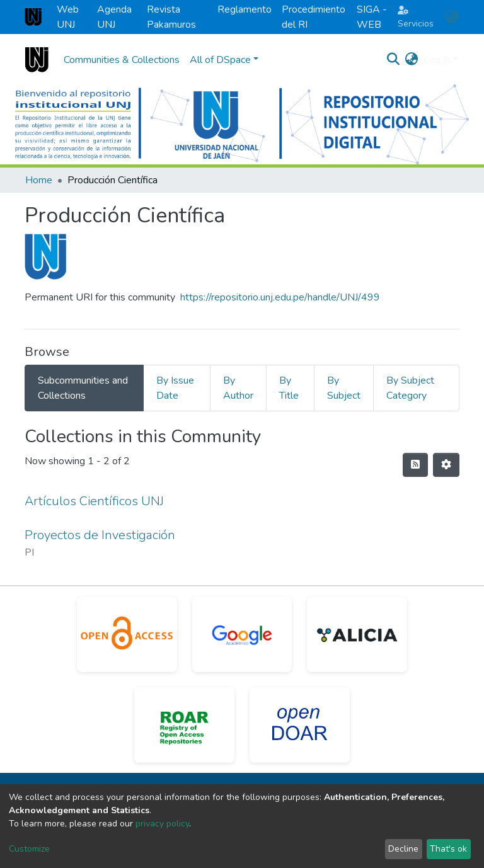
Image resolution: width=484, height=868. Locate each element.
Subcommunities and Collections (83, 388)
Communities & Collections (122, 60)
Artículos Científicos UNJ (94, 501)
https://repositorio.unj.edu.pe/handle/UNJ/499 (280, 297)
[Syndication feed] (415, 465)
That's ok (448, 849)
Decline (403, 849)
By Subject (344, 388)
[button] (452, 17)
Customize (29, 849)
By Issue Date (175, 388)
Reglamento (245, 9)
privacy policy (162, 824)
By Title (289, 388)
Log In (437, 60)
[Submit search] (394, 60)
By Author (238, 388)
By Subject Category (410, 388)
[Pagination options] (446, 465)
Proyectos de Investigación (100, 535)
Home (39, 180)
